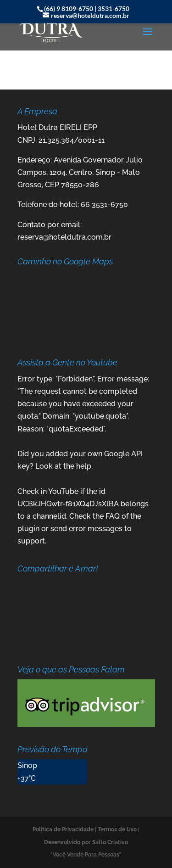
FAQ (113, 516)
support (31, 541)
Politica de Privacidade (63, 829)
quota (28, 416)
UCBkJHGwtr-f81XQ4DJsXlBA (68, 504)
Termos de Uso (117, 829)
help (84, 466)
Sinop (27, 765)
